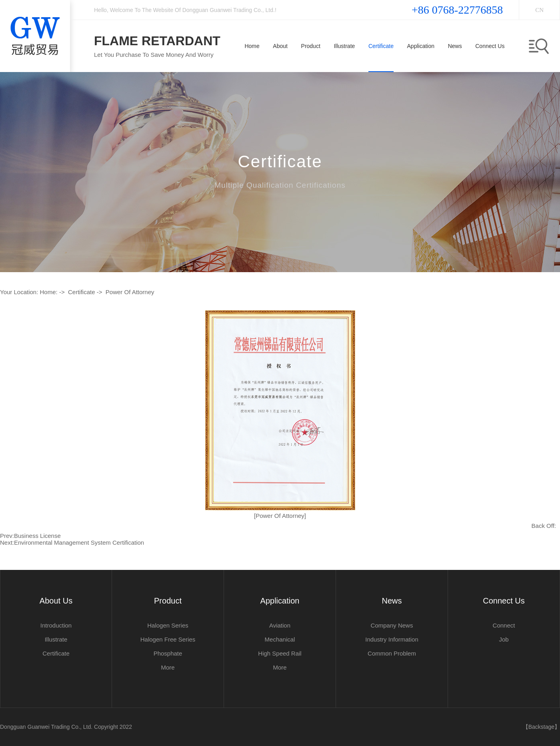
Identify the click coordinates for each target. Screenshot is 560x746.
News (392, 601)
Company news (392, 625)
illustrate (56, 639)
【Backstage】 (541, 727)
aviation (280, 625)
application (280, 601)
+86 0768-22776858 (457, 10)
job (504, 639)
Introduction (56, 625)
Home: (49, 292)
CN (539, 10)
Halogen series (168, 625)
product (168, 601)
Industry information (392, 639)
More (168, 667)
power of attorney (130, 292)
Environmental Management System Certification (79, 542)
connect (504, 625)
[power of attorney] (280, 516)
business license (37, 536)
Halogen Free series (168, 639)
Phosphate (168, 653)
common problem (392, 653)
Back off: (544, 526)
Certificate (82, 292)
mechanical (280, 639)
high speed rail (280, 653)
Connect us (504, 601)
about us (56, 601)
